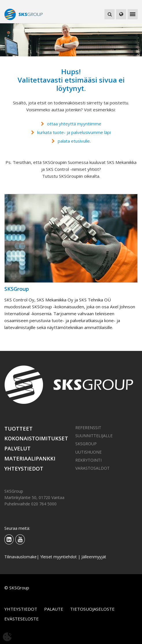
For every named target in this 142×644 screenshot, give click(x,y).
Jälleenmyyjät (94, 557)
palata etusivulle (74, 141)
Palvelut (17, 448)
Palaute (54, 609)
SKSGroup (86, 444)
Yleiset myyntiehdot (58, 557)
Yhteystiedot (24, 469)
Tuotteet (18, 429)
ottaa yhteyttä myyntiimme (74, 124)
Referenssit (88, 428)
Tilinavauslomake (20, 557)
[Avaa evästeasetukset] (7, 637)
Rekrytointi (88, 460)
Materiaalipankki (30, 458)
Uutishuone (88, 452)
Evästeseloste (22, 619)
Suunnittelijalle (94, 436)
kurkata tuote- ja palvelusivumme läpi (74, 132)
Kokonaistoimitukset (35, 438)
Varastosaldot (93, 468)
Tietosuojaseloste (92, 609)
